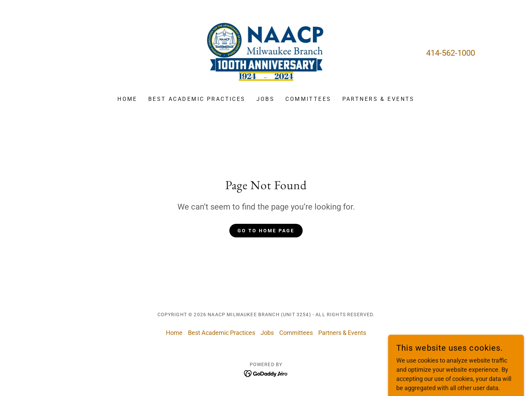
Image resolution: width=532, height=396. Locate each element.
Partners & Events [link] (378, 99)
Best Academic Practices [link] (197, 99)
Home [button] (174, 333)
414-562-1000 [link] (451, 53)
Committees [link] (308, 99)
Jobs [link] (266, 99)
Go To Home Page (266, 231)
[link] (266, 52)
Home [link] (127, 99)
